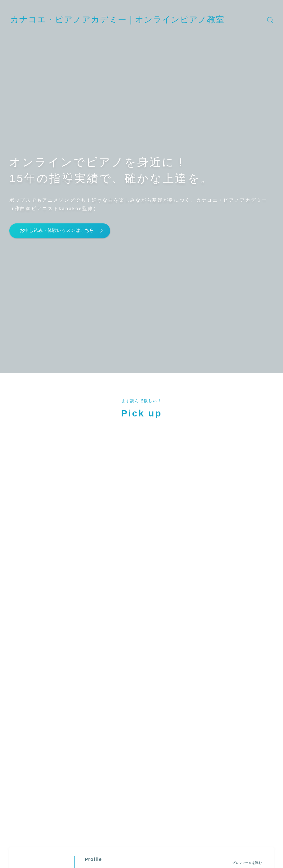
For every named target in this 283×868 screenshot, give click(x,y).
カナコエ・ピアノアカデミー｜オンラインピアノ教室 (136, 20)
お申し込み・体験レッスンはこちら (63, 230)
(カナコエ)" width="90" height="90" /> (42, 512)
